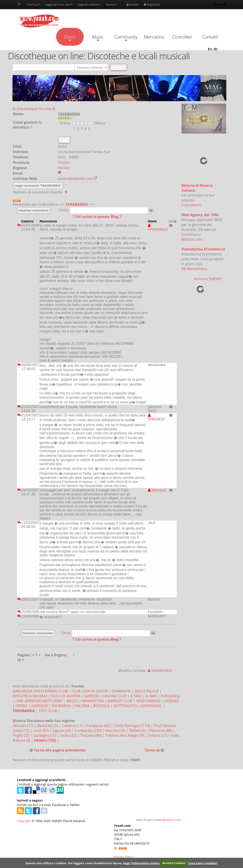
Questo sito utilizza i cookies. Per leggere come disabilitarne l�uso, (74, 863)
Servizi (111, 4)
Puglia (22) (22, 735)
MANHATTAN (93, 701)
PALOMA (82, 706)
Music (98, 37)
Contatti (210, 37)
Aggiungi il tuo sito (59, 4)
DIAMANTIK (121, 691)
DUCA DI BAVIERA (66, 696)
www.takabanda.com (75, 179)
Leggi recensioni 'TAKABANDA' (38, 186)
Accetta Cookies (174, 863)
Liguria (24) (62, 731)
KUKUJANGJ (170, 696)
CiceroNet (182, 37)
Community (126, 37)
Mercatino (154, 37)
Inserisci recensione (34, 210)
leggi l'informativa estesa (141, 863)
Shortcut (33, 4)
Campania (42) (99, 726)
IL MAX (136, 696)
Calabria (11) (72, 726)
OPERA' (21, 706)
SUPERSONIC (152, 706)
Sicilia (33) (69, 735)
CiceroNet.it (191, 205)
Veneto (64, 168)
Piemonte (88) (161, 731)
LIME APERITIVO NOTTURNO (39, 701)
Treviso (64, 162)
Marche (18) (116, 731)
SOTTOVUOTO (125, 706)
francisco (157, 490)
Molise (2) (138, 731)
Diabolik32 (156, 417)
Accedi (132, 4)
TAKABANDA (77, 204)
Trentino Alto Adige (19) (125, 735)
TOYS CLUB (48, 711)
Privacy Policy (124, 857)
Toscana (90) (91, 735)
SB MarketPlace (194, 269)
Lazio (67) (41, 731)
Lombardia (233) (89, 731)
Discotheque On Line (34, 109)
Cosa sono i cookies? (203, 863)
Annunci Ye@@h (208, 279)
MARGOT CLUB (120, 701)
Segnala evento (89, 4)
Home (220, 4)
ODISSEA (172, 701)
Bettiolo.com (192, 239)
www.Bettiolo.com (168, 820)
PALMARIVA (62, 706)
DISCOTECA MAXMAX (30, 696)
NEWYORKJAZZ (149, 701)
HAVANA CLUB (114, 696)
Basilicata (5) (48, 726)
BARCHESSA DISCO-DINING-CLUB (40, 691)
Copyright (24, 821)
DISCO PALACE (147, 691)
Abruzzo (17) (24, 726)
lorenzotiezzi (158, 227)
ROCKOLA (101, 706)
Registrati (152, 4)
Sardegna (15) (46, 735)
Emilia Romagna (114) (132, 726)
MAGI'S (72, 701)
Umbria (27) (158, 735)
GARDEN (92, 696)
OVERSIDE (40, 706)
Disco (70, 37)
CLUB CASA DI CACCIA (90, 691)
